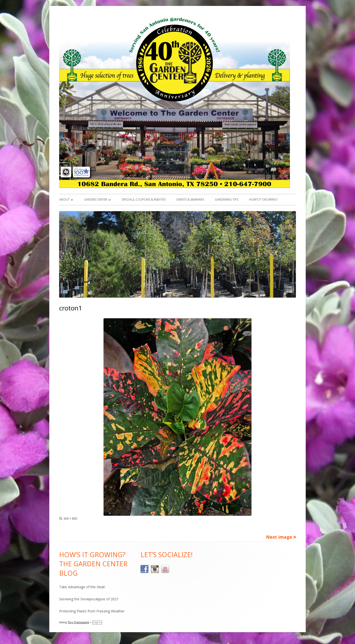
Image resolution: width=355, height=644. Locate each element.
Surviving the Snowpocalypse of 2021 (89, 599)
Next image (279, 537)
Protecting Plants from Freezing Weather (92, 611)
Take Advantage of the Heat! (82, 587)
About (64, 199)
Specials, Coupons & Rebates (144, 199)
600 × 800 (70, 518)
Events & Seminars (190, 199)
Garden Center (96, 199)
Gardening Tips (226, 199)
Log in (97, 622)
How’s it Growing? (263, 199)
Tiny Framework (78, 622)
